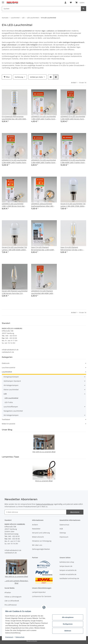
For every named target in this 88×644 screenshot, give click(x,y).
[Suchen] (84, 9)
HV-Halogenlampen (11, 385)
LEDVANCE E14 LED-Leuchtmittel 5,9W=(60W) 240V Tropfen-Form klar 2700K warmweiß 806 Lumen (73, 161)
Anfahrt (35, 525)
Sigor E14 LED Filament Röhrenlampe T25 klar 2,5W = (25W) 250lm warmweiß (72, 249)
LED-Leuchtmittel (11, 398)
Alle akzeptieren (67, 617)
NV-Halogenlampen (11, 415)
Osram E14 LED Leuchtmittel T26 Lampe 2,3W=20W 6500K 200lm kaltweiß (14, 249)
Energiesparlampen (11, 377)
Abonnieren (75, 512)
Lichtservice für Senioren (42, 596)
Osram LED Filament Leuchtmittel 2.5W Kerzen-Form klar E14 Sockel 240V (15, 292)
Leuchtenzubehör (9, 368)
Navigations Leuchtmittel (13, 411)
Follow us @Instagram (13, 597)
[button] (65, 3)
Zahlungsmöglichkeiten (41, 549)
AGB (61, 529)
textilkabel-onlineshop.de (69, 578)
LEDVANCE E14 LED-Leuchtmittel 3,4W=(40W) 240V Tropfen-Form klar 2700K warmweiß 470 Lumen (44, 161)
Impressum (10, 637)
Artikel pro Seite (36, 77)
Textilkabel (6, 419)
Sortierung (19, 77)
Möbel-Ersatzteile (9, 424)
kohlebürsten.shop (67, 562)
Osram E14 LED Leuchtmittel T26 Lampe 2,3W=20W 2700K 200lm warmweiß (73, 205)
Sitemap (63, 533)
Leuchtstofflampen (11, 407)
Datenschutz (20, 637)
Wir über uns (37, 545)
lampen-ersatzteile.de (68, 570)
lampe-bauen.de (66, 566)
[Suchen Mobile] (41, 9)
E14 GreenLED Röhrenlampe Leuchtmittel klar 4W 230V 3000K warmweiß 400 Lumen (14, 118)
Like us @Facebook (12, 601)
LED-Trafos (9, 402)
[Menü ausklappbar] (3, 1)
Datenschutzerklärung (45, 504)
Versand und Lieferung (41, 533)
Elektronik (6, 363)
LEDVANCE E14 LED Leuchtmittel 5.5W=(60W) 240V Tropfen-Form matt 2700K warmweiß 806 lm (14, 161)
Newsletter (36, 529)
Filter (7, 77)
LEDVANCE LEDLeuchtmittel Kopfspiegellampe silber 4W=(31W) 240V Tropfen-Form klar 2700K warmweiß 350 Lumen (43, 205)
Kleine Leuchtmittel (11, 390)
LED (5, 394)
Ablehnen (67, 631)
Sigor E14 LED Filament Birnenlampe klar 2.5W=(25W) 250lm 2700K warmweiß (43, 249)
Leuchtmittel (7, 372)
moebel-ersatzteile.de (68, 574)
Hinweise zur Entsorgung (42, 541)
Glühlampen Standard (12, 381)
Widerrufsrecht (38, 537)
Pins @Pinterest (11, 605)
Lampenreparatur (39, 592)
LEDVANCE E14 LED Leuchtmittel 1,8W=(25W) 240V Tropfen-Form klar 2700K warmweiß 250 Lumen (44, 118)
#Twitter (8, 592)
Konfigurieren (67, 624)
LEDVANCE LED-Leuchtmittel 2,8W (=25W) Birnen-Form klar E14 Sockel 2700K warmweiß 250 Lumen (14, 205)
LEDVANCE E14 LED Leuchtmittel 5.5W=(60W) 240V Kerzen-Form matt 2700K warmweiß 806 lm (73, 118)
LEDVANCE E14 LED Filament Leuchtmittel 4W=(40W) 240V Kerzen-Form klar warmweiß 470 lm (44, 292)
